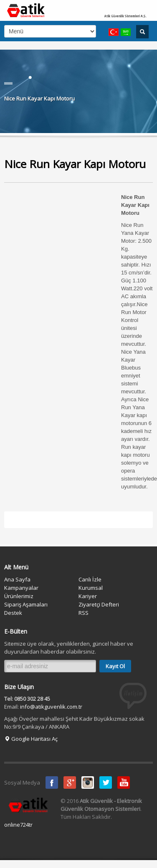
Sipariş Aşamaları (26, 604)
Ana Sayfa (17, 579)
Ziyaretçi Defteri (99, 604)
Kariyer (88, 596)
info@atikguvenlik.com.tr (51, 707)
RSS (84, 613)
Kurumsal (91, 588)
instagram (88, 782)
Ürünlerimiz (19, 596)
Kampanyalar (21, 588)
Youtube (124, 782)
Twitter (106, 782)
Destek (13, 613)
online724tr (18, 825)
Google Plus (70, 782)
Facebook (52, 782)
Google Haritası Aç (31, 739)
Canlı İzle (90, 579)
